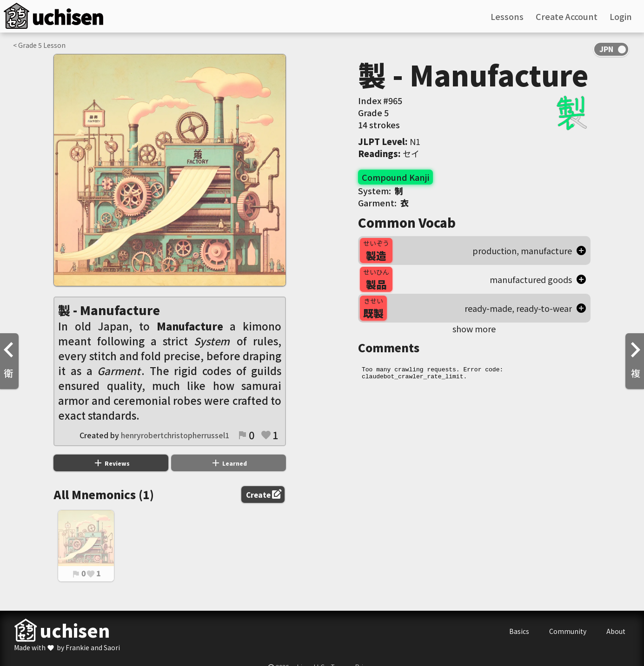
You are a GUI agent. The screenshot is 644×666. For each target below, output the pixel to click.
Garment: (383, 203)
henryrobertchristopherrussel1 (175, 435)
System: (381, 191)
